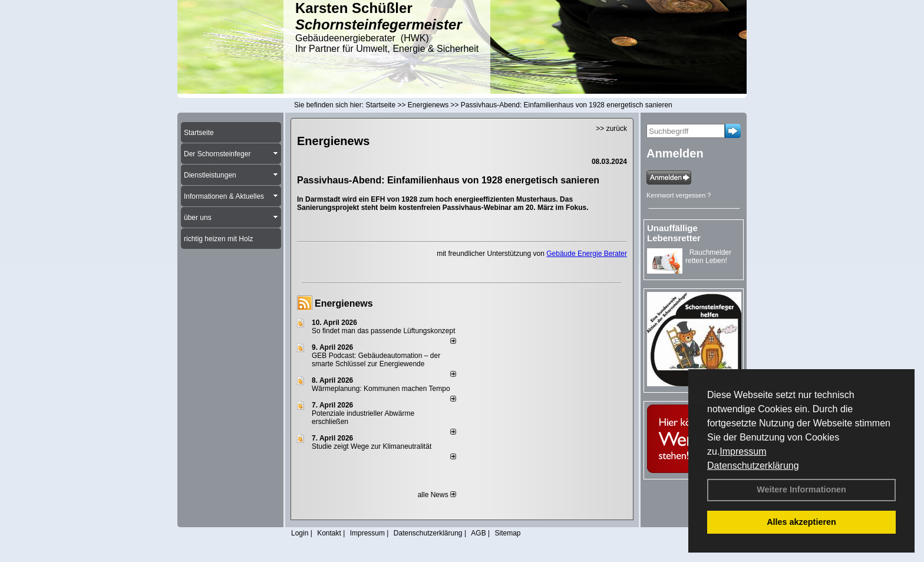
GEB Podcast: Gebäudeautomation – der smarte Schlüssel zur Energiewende (376, 360)
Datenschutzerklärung (753, 466)
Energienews (344, 303)
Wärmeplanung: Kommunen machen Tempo (381, 389)
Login (300, 533)
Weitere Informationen (801, 489)
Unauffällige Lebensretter (674, 233)
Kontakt (329, 533)
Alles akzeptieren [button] (801, 522)
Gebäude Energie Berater (587, 254)
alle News (437, 495)
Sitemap (507, 533)
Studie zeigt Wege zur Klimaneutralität (372, 446)
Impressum (743, 451)
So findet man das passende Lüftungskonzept (384, 331)
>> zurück (611, 129)
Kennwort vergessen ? (679, 195)
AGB (478, 533)
